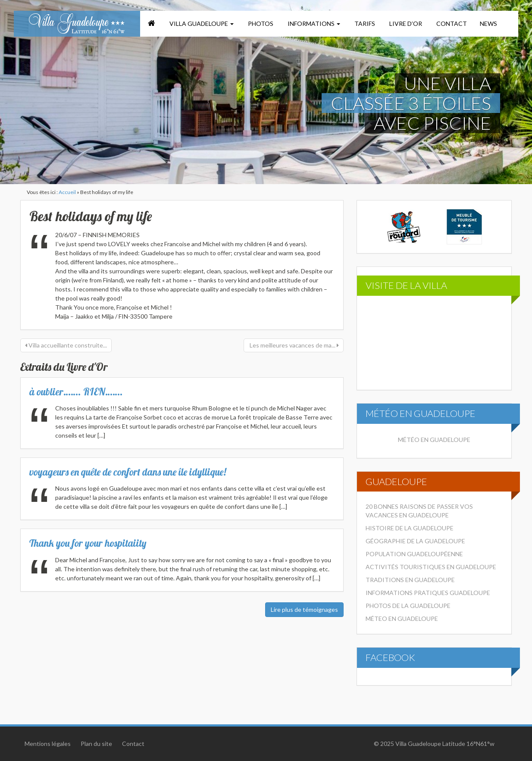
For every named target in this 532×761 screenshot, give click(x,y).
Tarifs (364, 23)
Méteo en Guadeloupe (402, 619)
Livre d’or (405, 23)
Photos (260, 23)
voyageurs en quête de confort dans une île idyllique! (128, 472)
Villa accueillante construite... (66, 345)
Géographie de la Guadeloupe (415, 541)
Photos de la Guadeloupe (408, 606)
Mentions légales (48, 744)
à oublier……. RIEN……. (76, 392)
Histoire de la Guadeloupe (410, 528)
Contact (451, 23)
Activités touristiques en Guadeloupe (431, 567)
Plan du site (96, 744)
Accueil (67, 192)
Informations (313, 23)
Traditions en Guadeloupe (410, 580)
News (488, 23)
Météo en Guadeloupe (434, 440)
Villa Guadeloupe (201, 23)
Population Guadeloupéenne (414, 554)
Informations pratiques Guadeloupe (428, 593)
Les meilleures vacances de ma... (294, 345)
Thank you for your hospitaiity (88, 543)
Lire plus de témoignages (304, 609)
